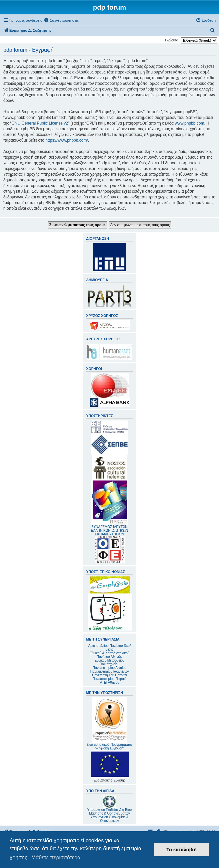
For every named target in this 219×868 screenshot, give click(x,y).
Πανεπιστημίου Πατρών (109, 675)
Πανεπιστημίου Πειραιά (109, 679)
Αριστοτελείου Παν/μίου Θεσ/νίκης (110, 648)
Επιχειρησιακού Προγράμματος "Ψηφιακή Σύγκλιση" (109, 724)
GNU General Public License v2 (40, 123)
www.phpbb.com (189, 123)
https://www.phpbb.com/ (66, 140)
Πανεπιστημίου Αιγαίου (109, 668)
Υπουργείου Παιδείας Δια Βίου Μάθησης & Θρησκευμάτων (109, 812)
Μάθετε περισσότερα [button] (56, 857)
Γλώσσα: (172, 40)
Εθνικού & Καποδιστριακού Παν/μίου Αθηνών (110, 655)
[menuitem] (61, 20)
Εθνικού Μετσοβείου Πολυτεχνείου (110, 662)
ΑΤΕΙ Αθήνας (109, 682)
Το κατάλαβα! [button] (181, 850)
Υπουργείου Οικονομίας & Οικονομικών (109, 819)
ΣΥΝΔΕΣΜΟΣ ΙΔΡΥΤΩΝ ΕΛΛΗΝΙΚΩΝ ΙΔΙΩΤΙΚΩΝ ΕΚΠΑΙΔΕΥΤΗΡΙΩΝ (109, 531)
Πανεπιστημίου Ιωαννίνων (109, 671)
